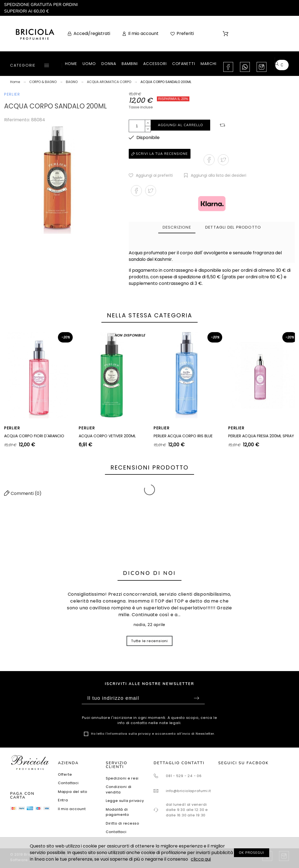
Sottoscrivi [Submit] (197, 698)
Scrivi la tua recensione (160, 154)
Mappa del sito (73, 792)
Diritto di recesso (123, 823)
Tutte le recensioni (149, 641)
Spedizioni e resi (122, 778)
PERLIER (12, 94)
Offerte (65, 774)
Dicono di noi (149, 573)
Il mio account (72, 809)
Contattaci (68, 783)
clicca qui (201, 859)
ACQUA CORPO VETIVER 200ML (107, 436)
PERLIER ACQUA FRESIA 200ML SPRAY (261, 436)
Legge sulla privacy (125, 801)
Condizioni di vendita (119, 789)
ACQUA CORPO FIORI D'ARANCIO (34, 436)
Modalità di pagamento (118, 812)
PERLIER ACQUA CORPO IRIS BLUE (183, 436)
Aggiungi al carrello (181, 125)
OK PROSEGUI (252, 853)
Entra (63, 800)
